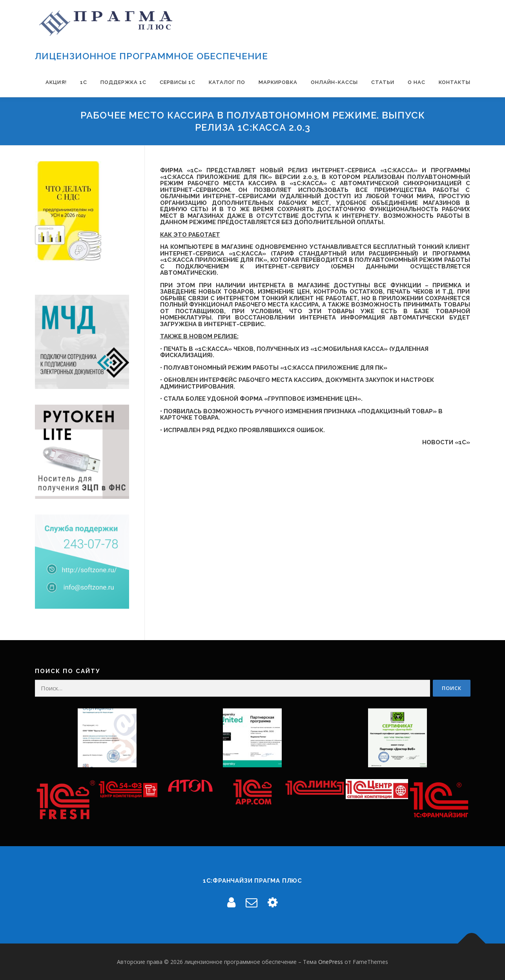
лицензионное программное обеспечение (151, 56)
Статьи (383, 82)
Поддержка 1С (123, 82)
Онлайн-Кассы (334, 82)
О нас (417, 82)
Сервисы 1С (178, 82)
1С (84, 82)
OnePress (331, 962)
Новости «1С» (446, 442)
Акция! (56, 82)
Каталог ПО (227, 82)
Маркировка (278, 82)
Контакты (455, 82)
